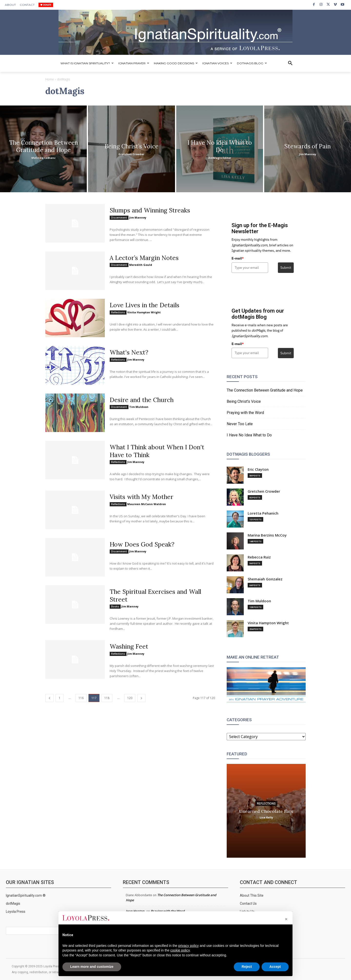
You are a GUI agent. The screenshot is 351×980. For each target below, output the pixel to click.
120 (130, 697)
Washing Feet (130, 646)
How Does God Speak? (143, 544)
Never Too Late (240, 424)
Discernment (119, 217)
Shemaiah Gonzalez (265, 579)
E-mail (238, 258)
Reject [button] (247, 967)
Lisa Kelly (266, 817)
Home (50, 79)
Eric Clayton (258, 469)
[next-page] (141, 697)
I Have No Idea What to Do (249, 435)
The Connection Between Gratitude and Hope (265, 390)
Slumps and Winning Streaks (152, 210)
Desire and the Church (143, 400)
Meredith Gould (141, 265)
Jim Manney (138, 217)
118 (107, 697)
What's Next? (130, 352)
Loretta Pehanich (263, 513)
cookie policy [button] (180, 950)
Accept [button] (275, 967)
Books (115, 606)
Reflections (118, 312)
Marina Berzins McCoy (267, 535)
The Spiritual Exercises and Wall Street (157, 595)
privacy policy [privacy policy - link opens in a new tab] (188, 946)
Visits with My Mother (143, 496)
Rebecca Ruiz (259, 557)
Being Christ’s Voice (244, 401)
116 (81, 697)
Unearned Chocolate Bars (266, 811)
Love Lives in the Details (146, 305)
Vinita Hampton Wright (144, 312)
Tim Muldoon (139, 407)
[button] (290, 63)
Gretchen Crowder (264, 491)
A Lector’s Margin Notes (146, 258)
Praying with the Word (245, 413)
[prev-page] (49, 697)
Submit (286, 268)
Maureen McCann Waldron (147, 504)
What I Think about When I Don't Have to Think (159, 451)
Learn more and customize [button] (92, 967)
